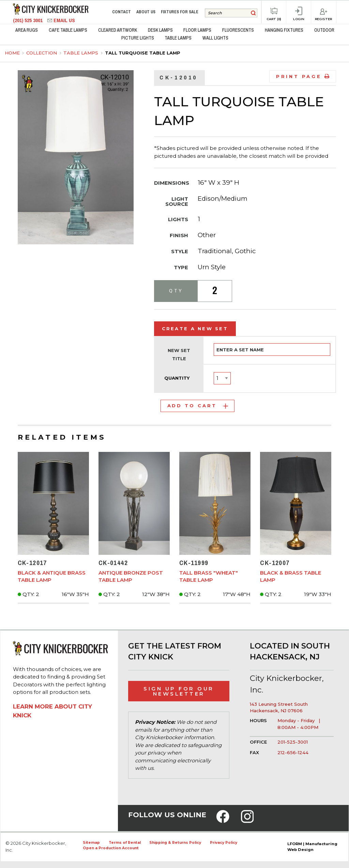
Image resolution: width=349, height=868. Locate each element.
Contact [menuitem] (122, 12)
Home (12, 53)
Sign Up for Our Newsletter (179, 691)
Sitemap (91, 843)
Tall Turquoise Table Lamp (143, 53)
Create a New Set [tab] (195, 329)
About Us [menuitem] (146, 12)
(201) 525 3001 (28, 20)
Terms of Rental (125, 843)
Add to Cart (198, 406)
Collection (42, 53)
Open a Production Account (111, 848)
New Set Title (179, 354)
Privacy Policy (224, 843)
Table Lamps (81, 53)
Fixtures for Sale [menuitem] (180, 12)
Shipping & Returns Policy (175, 843)
